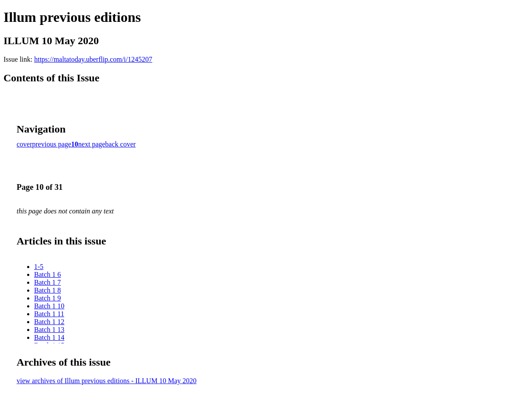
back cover (121, 144)
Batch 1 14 (49, 337)
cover (24, 144)
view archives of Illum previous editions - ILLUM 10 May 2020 (106, 381)
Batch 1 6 (47, 274)
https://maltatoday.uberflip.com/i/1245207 (93, 59)
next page (92, 144)
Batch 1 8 (47, 290)
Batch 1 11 (49, 314)
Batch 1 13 (49, 330)
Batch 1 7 (47, 282)
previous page (52, 144)
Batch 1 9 (47, 298)
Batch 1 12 (49, 322)
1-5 (39, 267)
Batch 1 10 (49, 306)
